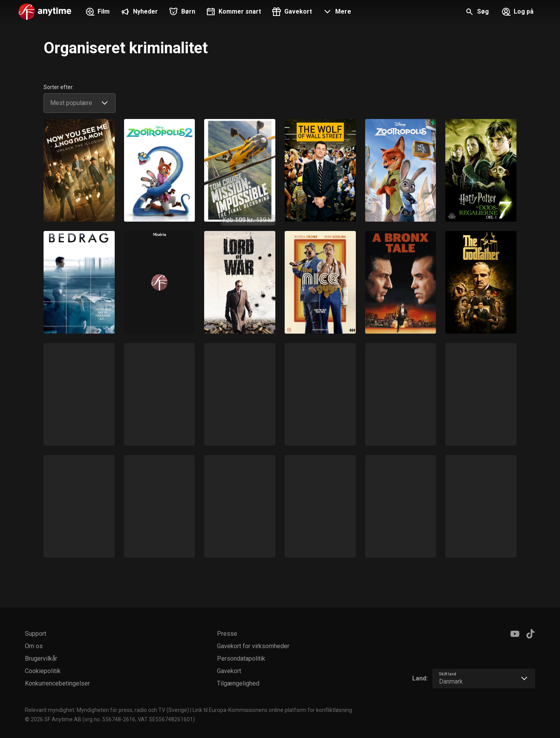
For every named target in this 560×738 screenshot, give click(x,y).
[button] (336, 12)
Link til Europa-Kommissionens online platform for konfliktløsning (272, 710)
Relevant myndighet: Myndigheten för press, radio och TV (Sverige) (107, 710)
